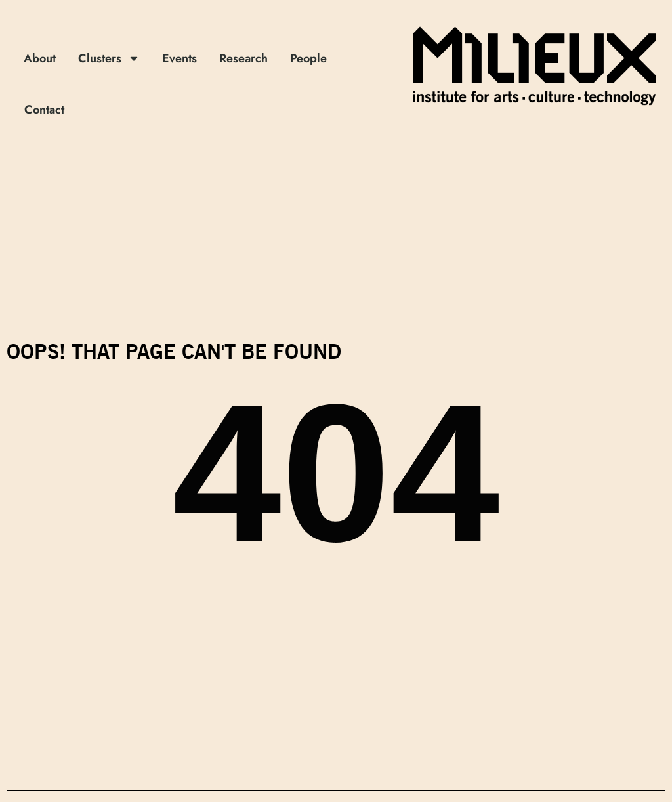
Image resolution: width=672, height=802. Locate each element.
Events (179, 58)
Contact (44, 110)
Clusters (109, 58)
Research (243, 58)
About (40, 58)
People (308, 58)
